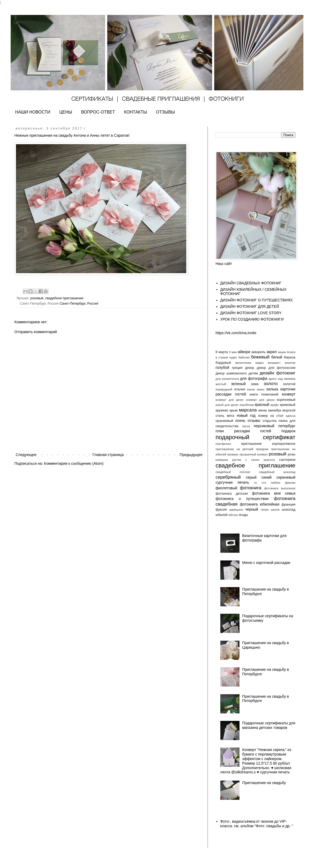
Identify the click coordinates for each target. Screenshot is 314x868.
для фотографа (254, 378)
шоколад (289, 510)
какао (261, 389)
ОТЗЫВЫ (165, 112)
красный (262, 405)
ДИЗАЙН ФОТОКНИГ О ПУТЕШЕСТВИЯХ (257, 300)
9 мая (233, 352)
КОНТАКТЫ (135, 112)
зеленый (238, 384)
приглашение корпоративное (268, 444)
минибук (275, 410)
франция (288, 504)
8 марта (222, 352)
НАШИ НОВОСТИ (33, 112)
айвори (244, 352)
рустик (237, 460)
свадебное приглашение (64, 298)
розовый (37, 298)
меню (263, 410)
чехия (265, 510)
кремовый (288, 405)
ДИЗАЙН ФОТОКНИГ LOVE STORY (251, 313)
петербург (287, 426)
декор (250, 368)
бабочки (244, 357)
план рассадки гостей (243, 431)
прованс (233, 454)
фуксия (221, 510)
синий (266, 477)
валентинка (243, 363)
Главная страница (108, 455)
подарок (288, 431)
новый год (246, 415)
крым (234, 410)
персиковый (264, 426)
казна (251, 389)
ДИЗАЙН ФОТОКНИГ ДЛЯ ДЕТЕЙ (250, 306)
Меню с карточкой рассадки (266, 563)
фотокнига (251, 488)
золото (271, 384)
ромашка (222, 460)
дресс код (276, 379)
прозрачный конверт (254, 454)
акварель (259, 352)
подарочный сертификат (255, 437)
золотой (289, 384)
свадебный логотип (233, 472)
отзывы (254, 421)
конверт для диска (260, 400)
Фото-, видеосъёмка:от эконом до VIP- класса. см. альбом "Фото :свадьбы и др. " (257, 824)
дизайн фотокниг (278, 373)
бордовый (223, 363)
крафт (275, 405)
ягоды (243, 515)
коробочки (247, 405)
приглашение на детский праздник (242, 449)
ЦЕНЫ (66, 112)
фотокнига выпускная (280, 488)
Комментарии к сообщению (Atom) (74, 463)
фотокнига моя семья (274, 493)
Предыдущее (191, 455)
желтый (221, 384)
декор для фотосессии (276, 368)
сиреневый (286, 477)
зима (255, 384)
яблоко (233, 515)
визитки (290, 363)
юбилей (222, 515)
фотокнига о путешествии (242, 499)
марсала (248, 410)
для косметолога (227, 379)
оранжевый (224, 421)
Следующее (26, 455)
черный (252, 509)
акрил (272, 352)
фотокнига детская (232, 494)
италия (240, 389)
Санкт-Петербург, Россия (79, 304)
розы (292, 454)
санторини (287, 460)
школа (275, 510)
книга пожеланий (264, 394)
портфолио (223, 444)
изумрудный (224, 389)
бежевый (260, 357)
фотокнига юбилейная (259, 504)
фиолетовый (226, 488)
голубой (222, 368)
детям (253, 373)
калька (272, 389)
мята (230, 416)
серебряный (228, 477)
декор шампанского (231, 373)
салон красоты (263, 460)
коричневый (286, 400)
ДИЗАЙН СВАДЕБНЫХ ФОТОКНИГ (251, 283)
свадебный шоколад (277, 472)
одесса (291, 416)
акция (282, 352)
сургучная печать (232, 482)
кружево (222, 410)
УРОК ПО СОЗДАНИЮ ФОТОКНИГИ (252, 319)
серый (251, 477)
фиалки (290, 483)
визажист (274, 363)
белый (277, 357)
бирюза (290, 357)
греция (237, 368)
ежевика (290, 379)
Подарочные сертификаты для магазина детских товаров (269, 725)
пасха (246, 426)
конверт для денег (230, 400)
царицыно (236, 510)
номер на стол (271, 416)
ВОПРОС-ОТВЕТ (98, 112)
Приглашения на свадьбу (264, 783)
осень (240, 421)
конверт (289, 394)
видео (260, 363)
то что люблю (267, 483)
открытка (269, 421)
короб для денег (227, 405)
